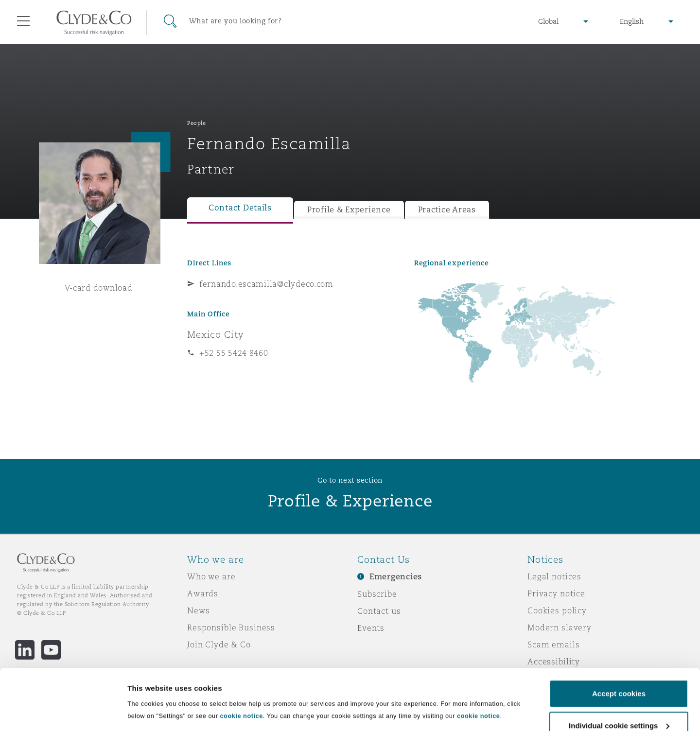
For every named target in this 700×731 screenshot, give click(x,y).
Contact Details (240, 208)
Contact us (379, 611)
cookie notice (241, 664)
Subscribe (377, 594)
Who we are (211, 576)
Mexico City (215, 334)
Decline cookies (619, 705)
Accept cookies (619, 641)
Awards (203, 593)
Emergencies (396, 577)
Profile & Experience (349, 210)
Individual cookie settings (173, 702)
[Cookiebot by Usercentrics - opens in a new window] (63, 712)
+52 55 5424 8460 (234, 353)
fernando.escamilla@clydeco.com (266, 284)
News (198, 610)
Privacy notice (556, 593)
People (196, 123)
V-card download (99, 288)
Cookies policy (557, 610)
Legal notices (554, 576)
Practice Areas (447, 210)
